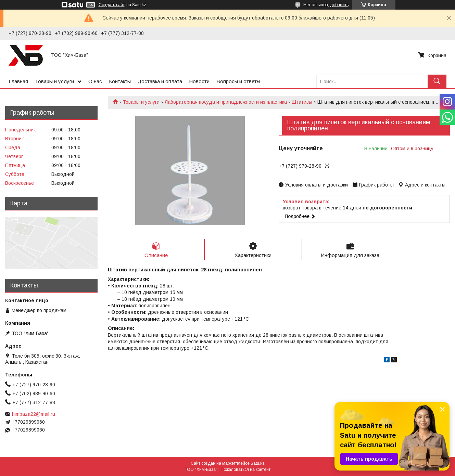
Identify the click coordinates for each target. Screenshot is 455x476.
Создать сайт (112, 5)
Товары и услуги (54, 81)
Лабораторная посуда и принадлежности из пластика (226, 102)
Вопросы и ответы (238, 81)
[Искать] (437, 81)
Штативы (302, 102)
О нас (95, 81)
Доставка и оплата (160, 81)
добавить (339, 5)
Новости (199, 81)
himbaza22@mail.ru (34, 414)
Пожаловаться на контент (245, 469)
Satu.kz (258, 463)
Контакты (120, 81)
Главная (18, 81)
